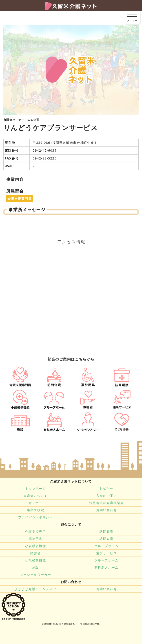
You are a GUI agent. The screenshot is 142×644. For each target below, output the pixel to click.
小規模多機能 (35, 546)
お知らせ (106, 489)
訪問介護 (106, 539)
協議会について (35, 496)
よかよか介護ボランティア (36, 589)
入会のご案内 (106, 496)
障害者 (35, 553)
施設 (36, 568)
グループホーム (106, 546)
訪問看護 (106, 532)
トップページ (35, 489)
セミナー (35, 503)
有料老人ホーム (106, 568)
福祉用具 (35, 539)
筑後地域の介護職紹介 (106, 503)
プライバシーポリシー (35, 517)
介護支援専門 (35, 532)
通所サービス (106, 553)
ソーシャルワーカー (36, 575)
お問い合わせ (106, 510)
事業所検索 (36, 510)
